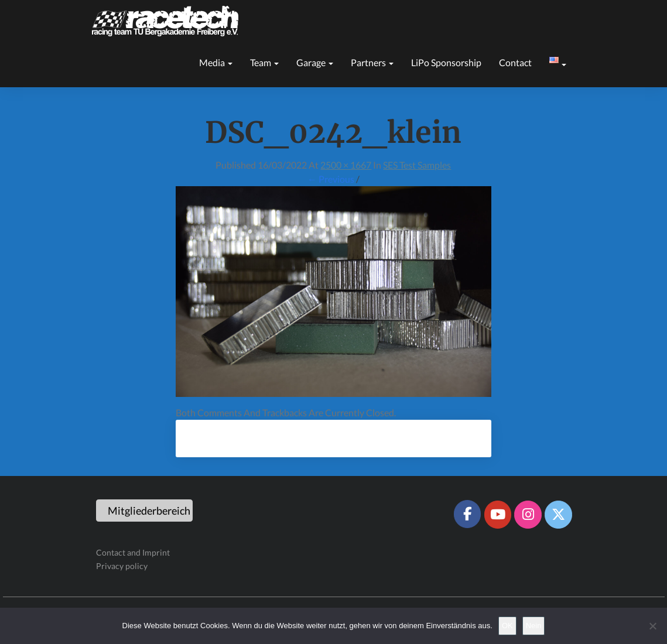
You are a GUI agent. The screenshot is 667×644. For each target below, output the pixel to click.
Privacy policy (122, 566)
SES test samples (417, 165)
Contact (515, 62)
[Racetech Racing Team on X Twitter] (558, 515)
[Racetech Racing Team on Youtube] (498, 515)
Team (264, 62)
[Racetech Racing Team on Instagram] (528, 515)
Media (216, 62)
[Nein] (652, 626)
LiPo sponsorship (446, 62)
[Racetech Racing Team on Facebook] (467, 514)
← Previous (331, 179)
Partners (372, 62)
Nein (534, 626)
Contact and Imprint (133, 552)
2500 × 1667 (346, 165)
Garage (315, 62)
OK (507, 626)
